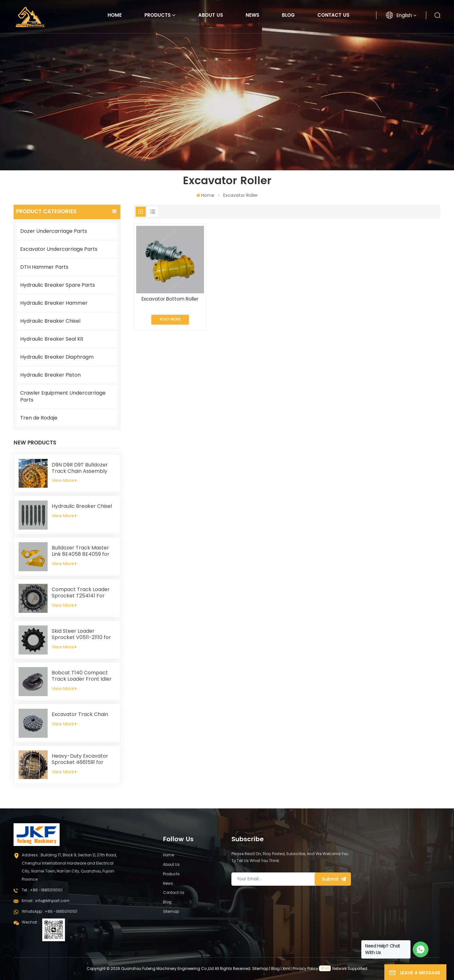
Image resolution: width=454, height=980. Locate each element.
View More (64, 480)
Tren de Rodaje (39, 418)
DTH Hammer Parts (44, 267)
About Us (211, 15)
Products (157, 15)
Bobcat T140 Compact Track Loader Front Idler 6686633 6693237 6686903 (82, 676)
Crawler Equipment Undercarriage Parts (63, 396)
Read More (170, 319)
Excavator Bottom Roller (170, 299)
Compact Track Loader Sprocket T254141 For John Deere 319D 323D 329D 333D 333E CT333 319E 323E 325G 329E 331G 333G (83, 593)
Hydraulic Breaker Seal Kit (52, 339)
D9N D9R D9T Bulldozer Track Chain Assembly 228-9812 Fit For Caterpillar (80, 468)
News (252, 15)
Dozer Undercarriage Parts (54, 231)
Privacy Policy (305, 969)
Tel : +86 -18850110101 (42, 890)
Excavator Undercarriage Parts (59, 249)
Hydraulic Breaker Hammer (54, 303)
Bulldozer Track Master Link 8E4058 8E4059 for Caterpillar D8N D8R (81, 551)
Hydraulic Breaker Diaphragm (57, 357)
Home (115, 15)
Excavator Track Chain (80, 714)
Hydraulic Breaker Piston (50, 375)
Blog (288, 15)
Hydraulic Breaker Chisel (50, 321)
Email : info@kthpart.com (46, 901)
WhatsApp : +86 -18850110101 (49, 912)
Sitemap (171, 912)
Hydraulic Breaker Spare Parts (58, 285)
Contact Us (333, 15)
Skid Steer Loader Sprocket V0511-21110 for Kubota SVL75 (81, 634)
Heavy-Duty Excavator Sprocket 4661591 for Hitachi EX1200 (80, 759)
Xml (286, 969)
